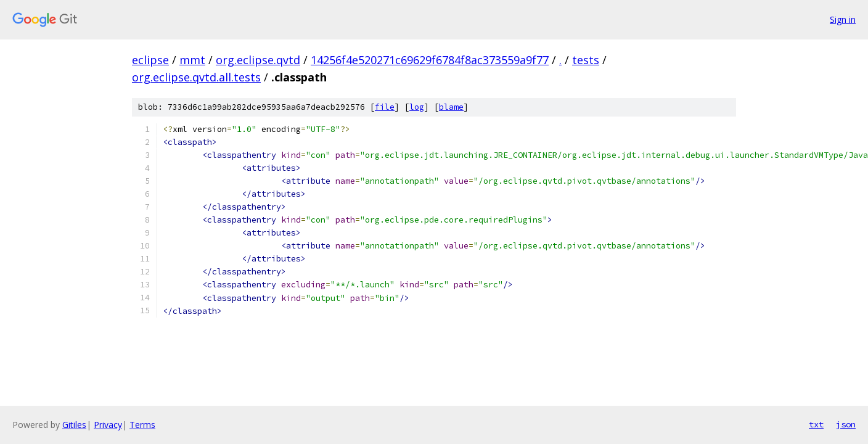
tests (586, 60)
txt (816, 424)
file (385, 107)
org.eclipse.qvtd (258, 60)
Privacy (108, 425)
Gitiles (74, 425)
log (417, 107)
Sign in (843, 19)
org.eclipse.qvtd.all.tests (196, 77)
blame (451, 107)
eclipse (150, 60)
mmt (192, 60)
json (846, 424)
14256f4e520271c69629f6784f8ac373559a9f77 (430, 60)
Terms (142, 425)
